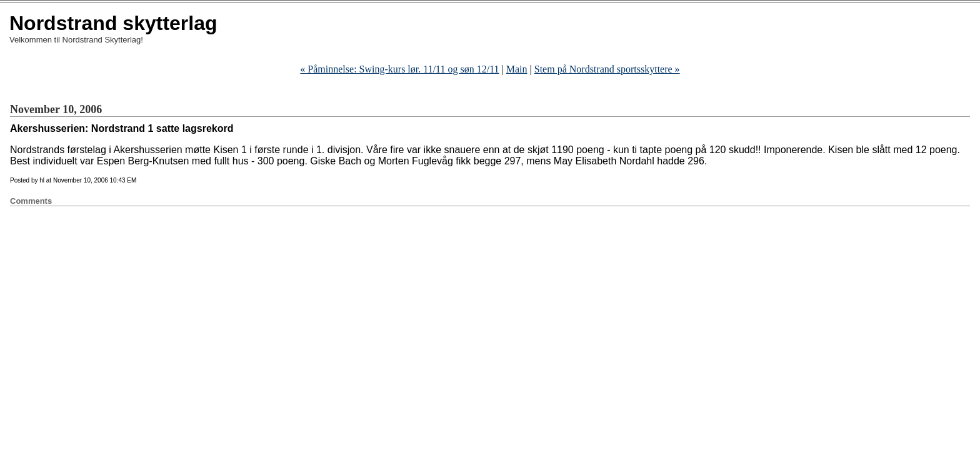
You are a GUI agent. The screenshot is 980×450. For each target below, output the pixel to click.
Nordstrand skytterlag (113, 23)
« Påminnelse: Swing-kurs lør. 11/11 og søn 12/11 (399, 69)
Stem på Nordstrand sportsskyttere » (607, 69)
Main (517, 69)
